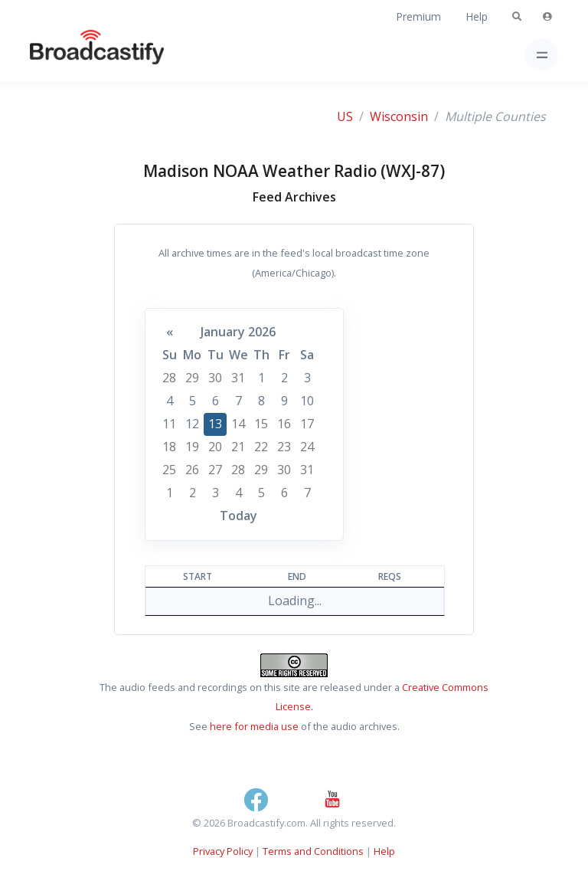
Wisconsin (399, 116)
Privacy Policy (223, 851)
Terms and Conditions (313, 851)
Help (477, 16)
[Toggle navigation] (542, 55)
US (345, 116)
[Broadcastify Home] (73, 55)
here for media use (254, 726)
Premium (418, 16)
